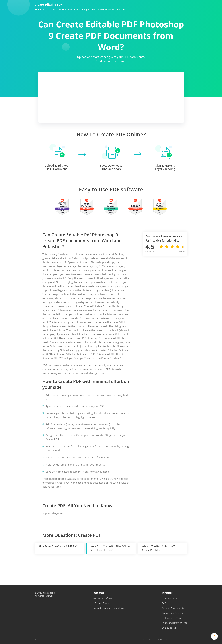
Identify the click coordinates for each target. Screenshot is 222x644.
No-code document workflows (109, 608)
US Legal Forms (101, 603)
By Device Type (170, 628)
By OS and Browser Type (175, 623)
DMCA (160, 640)
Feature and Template (173, 613)
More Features (170, 598)
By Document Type (172, 618)
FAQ (164, 603)
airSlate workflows (103, 598)
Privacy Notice (149, 640)
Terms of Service (41, 640)
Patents (169, 640)
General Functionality (173, 608)
